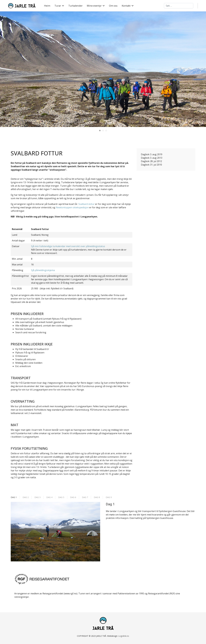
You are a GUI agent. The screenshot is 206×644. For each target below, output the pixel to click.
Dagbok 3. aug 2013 (152, 158)
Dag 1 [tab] (14, 497)
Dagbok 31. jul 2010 (151, 165)
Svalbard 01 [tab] (100, 131)
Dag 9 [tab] (109, 497)
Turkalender (75, 6)
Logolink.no (124, 636)
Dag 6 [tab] (73, 497)
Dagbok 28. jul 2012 (151, 161)
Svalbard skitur (86, 204)
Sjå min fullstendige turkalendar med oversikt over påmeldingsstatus (68, 246)
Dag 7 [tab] (85, 497)
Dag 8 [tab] (97, 497)
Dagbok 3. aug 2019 (152, 154)
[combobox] (179, 6)
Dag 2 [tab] (26, 497)
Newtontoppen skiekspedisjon (72, 207)
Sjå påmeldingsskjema (43, 270)
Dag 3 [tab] (37, 497)
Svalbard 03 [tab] (107, 131)
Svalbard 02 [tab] (104, 131)
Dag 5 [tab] (61, 497)
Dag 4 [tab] (49, 497)
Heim (47, 6)
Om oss (113, 6)
